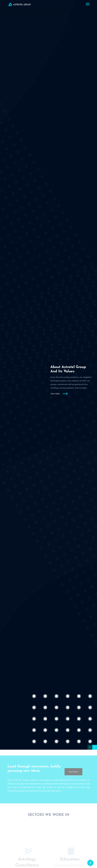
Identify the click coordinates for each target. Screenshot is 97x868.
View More (59, 394)
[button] (87, 4)
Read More (73, 777)
